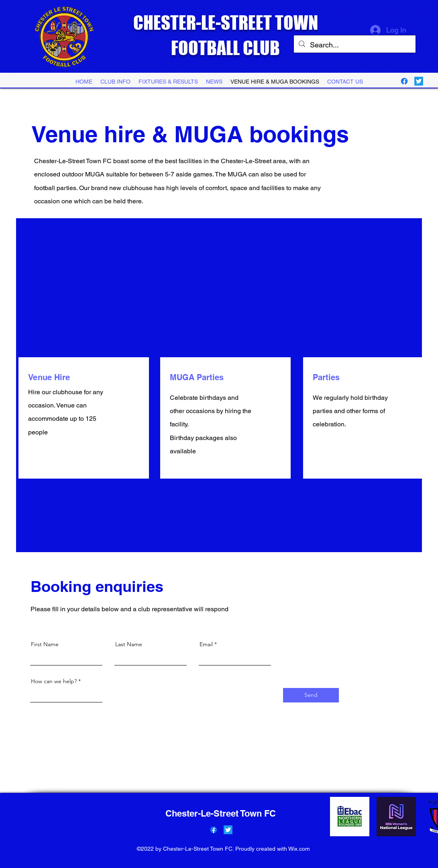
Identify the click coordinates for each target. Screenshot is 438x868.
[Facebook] (404, 81)
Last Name (129, 644)
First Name (45, 644)
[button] (168, 82)
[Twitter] (419, 81)
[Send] (311, 695)
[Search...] (354, 45)
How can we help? (54, 681)
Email (206, 644)
